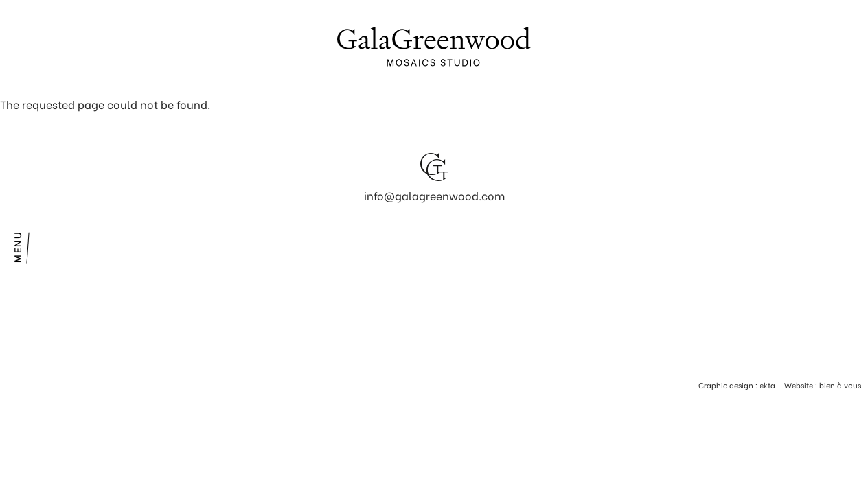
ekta (767, 385)
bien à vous (840, 385)
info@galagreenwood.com (434, 195)
